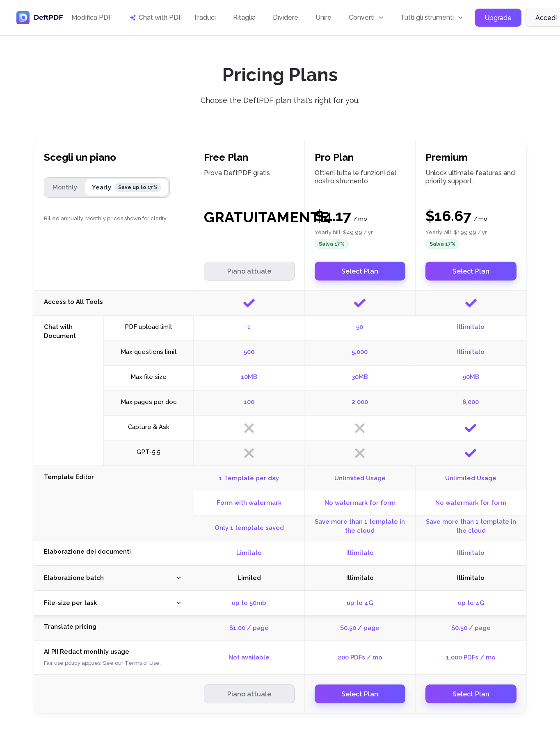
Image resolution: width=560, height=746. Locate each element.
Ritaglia (244, 17)
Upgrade (498, 18)
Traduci (205, 17)
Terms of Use (142, 663)
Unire (323, 17)
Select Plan (360, 271)
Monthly (65, 187)
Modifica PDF (92, 17)
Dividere (286, 17)
